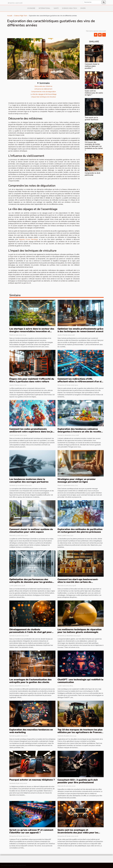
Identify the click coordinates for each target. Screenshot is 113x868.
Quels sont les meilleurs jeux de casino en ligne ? (94, 93)
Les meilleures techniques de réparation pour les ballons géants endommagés (80, 631)
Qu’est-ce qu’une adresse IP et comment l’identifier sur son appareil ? (31, 831)
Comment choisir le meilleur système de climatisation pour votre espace (31, 531)
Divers (83, 8)
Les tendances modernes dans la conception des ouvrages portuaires (29, 481)
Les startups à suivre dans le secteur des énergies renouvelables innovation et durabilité (32, 331)
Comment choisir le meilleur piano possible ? (92, 66)
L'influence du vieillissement (43, 89)
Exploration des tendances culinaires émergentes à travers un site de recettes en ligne (80, 432)
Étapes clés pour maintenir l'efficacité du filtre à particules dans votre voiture (32, 380)
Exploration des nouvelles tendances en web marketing (31, 731)
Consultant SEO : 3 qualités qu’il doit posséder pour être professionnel (78, 781)
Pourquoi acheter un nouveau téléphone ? (32, 780)
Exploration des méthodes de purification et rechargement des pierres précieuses (80, 531)
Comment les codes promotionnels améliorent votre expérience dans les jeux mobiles (32, 432)
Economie (31, 8)
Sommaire (44, 83)
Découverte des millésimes (43, 86)
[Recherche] (92, 2)
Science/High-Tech (69, 8)
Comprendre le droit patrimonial (93, 174)
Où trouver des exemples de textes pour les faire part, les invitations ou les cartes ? (94, 146)
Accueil (10, 16)
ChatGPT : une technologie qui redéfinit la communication (80, 681)
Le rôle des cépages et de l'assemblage (43, 94)
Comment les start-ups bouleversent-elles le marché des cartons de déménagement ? (78, 582)
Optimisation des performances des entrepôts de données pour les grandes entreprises (31, 582)
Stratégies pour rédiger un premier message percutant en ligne (77, 481)
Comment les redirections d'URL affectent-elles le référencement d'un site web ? (81, 382)
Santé (56, 8)
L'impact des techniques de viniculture (43, 97)
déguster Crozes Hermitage (28, 239)
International (44, 8)
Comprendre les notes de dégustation (43, 92)
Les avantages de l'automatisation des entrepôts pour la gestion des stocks (30, 681)
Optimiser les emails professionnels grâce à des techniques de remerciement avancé (80, 330)
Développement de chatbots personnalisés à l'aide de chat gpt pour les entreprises (31, 632)
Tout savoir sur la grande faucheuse (92, 119)
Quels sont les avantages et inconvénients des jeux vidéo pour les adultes (78, 833)
